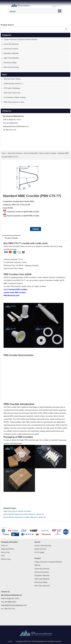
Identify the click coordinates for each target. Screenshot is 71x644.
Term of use (5, 552)
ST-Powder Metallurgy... (12, 88)
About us (4, 546)
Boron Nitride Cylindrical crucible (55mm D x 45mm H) (25, 517)
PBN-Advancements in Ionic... (15, 102)
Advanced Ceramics (11, 49)
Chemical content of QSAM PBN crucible (23, 212)
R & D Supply (39, 552)
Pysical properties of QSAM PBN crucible (23, 216)
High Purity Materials (11, 58)
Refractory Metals (10, 63)
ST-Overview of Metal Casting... (15, 97)
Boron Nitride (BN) (31, 153)
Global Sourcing (40, 549)
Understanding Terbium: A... (14, 84)
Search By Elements (11, 44)
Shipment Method (8, 549)
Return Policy (6, 559)
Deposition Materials (11, 53)
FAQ (3, 556)
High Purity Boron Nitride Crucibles (17, 511)
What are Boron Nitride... (13, 79)
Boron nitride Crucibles (48, 153)
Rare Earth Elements (11, 67)
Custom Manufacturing (43, 546)
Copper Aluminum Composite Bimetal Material (20, 39)
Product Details (12, 238)
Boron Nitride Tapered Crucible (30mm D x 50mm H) (24, 514)
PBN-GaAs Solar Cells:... (13, 93)
